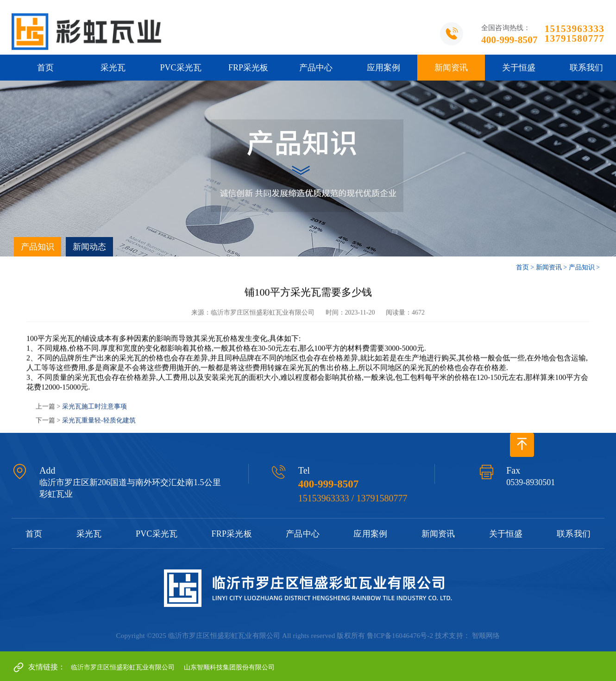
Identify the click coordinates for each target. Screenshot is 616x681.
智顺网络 (486, 636)
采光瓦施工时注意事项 (94, 410)
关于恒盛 (519, 68)
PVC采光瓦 (180, 68)
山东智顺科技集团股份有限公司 (229, 667)
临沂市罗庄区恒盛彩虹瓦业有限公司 (123, 667)
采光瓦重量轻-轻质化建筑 (99, 424)
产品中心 (316, 68)
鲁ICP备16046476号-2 (400, 636)
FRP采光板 (248, 68)
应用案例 (383, 68)
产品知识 (38, 247)
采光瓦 (113, 68)
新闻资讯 (451, 68)
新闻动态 (89, 247)
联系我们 (574, 534)
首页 (45, 68)
